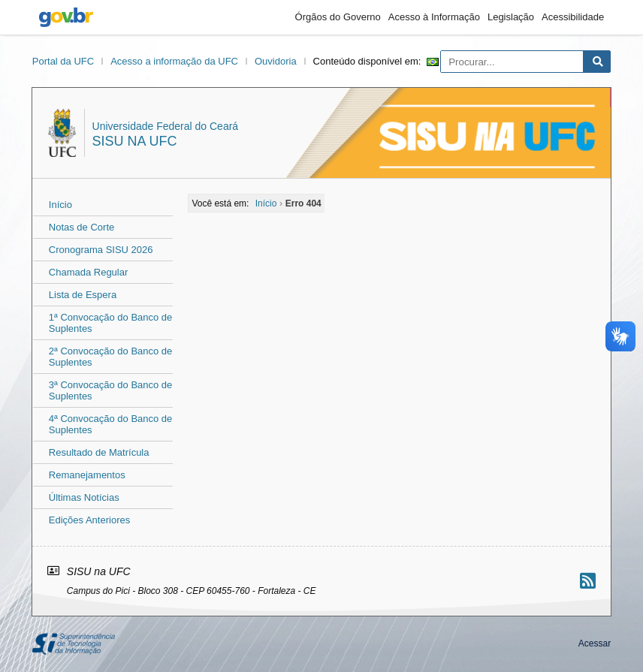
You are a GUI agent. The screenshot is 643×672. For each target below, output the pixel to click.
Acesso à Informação (434, 17)
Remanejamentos (87, 475)
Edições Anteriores (89, 520)
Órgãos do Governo (338, 17)
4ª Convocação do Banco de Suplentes (111, 424)
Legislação (511, 17)
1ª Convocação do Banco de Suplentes (111, 323)
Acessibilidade (573, 17)
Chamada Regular (89, 272)
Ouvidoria (276, 61)
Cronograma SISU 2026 (101, 250)
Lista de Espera (83, 295)
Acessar (595, 643)
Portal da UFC (63, 61)
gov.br (66, 17)
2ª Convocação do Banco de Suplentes (111, 357)
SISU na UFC (135, 141)
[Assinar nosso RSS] (588, 581)
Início (60, 205)
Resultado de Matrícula (99, 452)
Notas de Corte (82, 227)
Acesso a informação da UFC (174, 61)
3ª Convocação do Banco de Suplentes (111, 390)
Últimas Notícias (84, 497)
